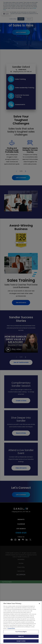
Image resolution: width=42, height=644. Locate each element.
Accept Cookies (21, 641)
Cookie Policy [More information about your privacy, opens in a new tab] (11, 628)
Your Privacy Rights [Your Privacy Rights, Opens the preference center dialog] (21, 632)
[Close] (39, 604)
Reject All (21, 636)
